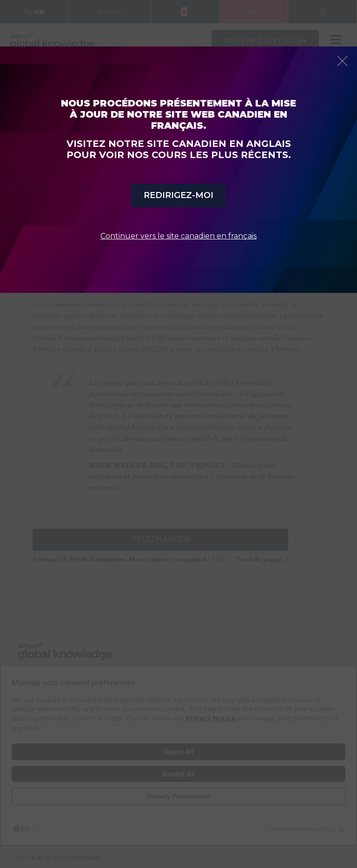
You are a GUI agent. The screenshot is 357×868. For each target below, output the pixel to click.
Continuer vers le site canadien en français (178, 236)
